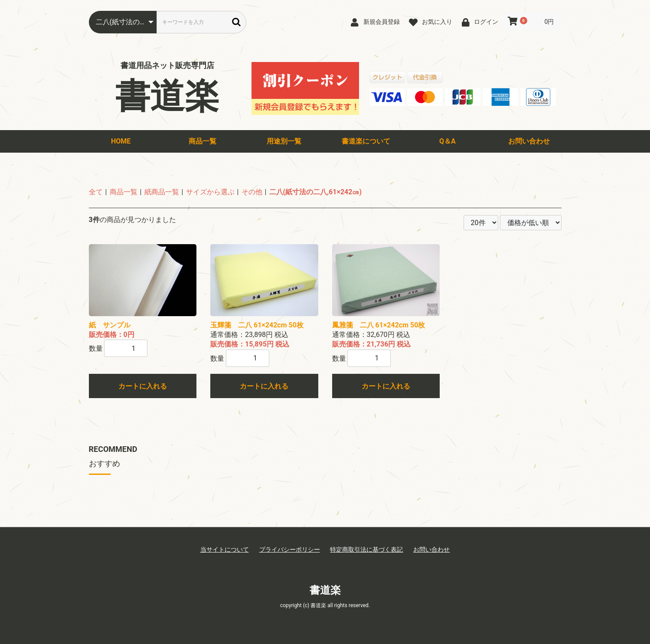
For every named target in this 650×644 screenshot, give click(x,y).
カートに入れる (143, 386)
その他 (252, 192)
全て (96, 192)
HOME (121, 141)
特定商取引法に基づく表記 (366, 549)
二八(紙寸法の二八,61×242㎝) (316, 192)
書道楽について (366, 141)
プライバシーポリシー (290, 549)
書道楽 (167, 96)
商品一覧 (203, 141)
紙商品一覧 (162, 192)
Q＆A (447, 141)
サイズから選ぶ (210, 192)
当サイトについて (225, 549)
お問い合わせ (529, 141)
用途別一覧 (284, 141)
